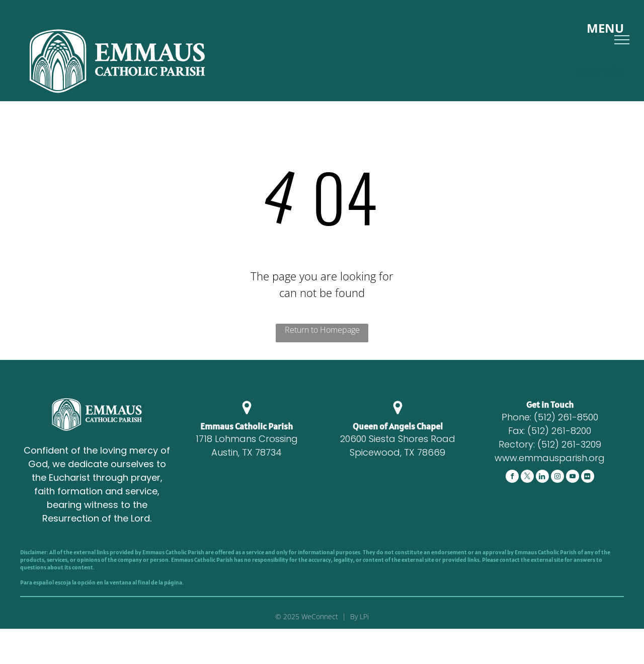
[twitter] (527, 477)
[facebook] (512, 477)
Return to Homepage (322, 330)
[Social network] (542, 477)
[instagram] (557, 477)
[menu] (622, 40)
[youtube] (573, 477)
